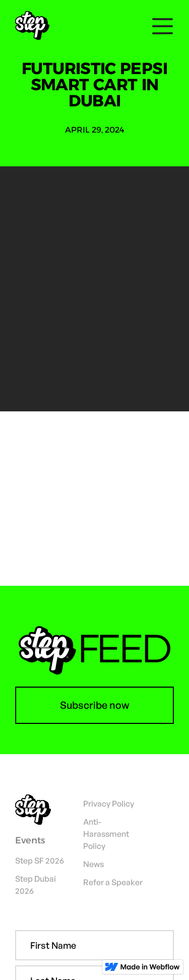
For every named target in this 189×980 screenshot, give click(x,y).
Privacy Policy (109, 804)
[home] (36, 26)
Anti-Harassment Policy (106, 834)
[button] (160, 26)
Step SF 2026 (40, 861)
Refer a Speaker (113, 882)
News (93, 864)
